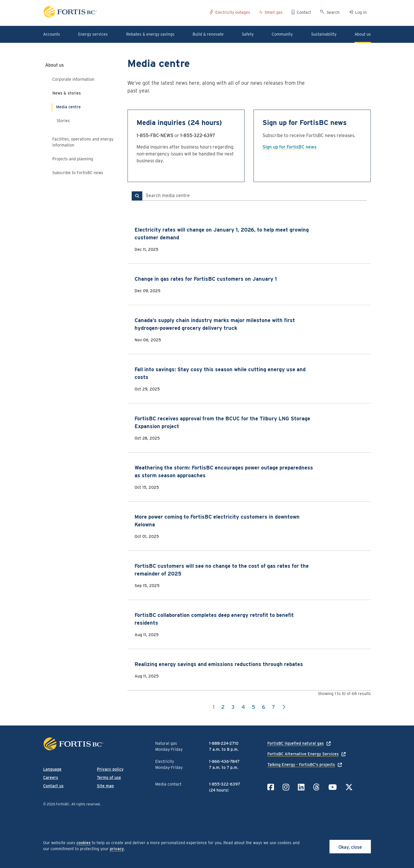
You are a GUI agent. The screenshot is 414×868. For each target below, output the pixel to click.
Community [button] (282, 34)
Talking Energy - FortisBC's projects (301, 765)
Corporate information (73, 79)
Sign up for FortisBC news (290, 147)
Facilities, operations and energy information (83, 142)
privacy (117, 849)
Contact (304, 12)
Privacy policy (110, 769)
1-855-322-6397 (198, 135)
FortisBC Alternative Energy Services (303, 754)
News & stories (67, 93)
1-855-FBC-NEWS (155, 135)
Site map (105, 786)
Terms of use (109, 777)
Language (52, 769)
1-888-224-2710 (224, 743)
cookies (84, 843)
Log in (361, 12)
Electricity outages (233, 12)
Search (333, 12)
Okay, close (350, 847)
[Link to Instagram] (286, 787)
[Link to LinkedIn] (301, 787)
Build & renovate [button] (208, 34)
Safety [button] (248, 34)
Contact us (53, 786)
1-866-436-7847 (224, 761)
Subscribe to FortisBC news (78, 173)
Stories (63, 121)
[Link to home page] (124, 13)
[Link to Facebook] (271, 787)
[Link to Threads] (316, 787)
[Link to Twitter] (349, 787)
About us (54, 65)
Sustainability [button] (324, 34)
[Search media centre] (255, 196)
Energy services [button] (93, 34)
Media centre (68, 107)
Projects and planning (73, 159)
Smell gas (274, 12)
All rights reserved (86, 804)
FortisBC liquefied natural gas (296, 743)
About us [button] (363, 34)
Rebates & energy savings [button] (150, 34)
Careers (51, 777)
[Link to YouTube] (332, 787)
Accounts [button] (52, 34)
